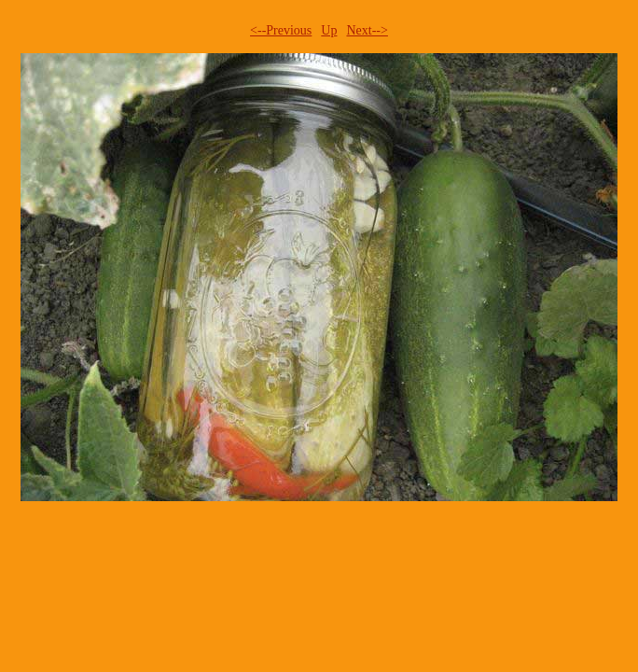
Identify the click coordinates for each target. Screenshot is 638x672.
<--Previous (281, 30)
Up (329, 30)
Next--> (367, 30)
